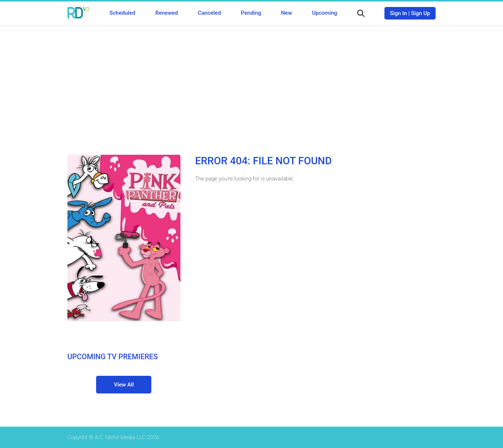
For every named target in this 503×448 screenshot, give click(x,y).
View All (124, 385)
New (286, 13)
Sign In (398, 13)
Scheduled (122, 13)
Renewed (167, 13)
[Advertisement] (251, 85)
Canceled (209, 13)
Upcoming (324, 13)
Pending (251, 13)
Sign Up (421, 13)
